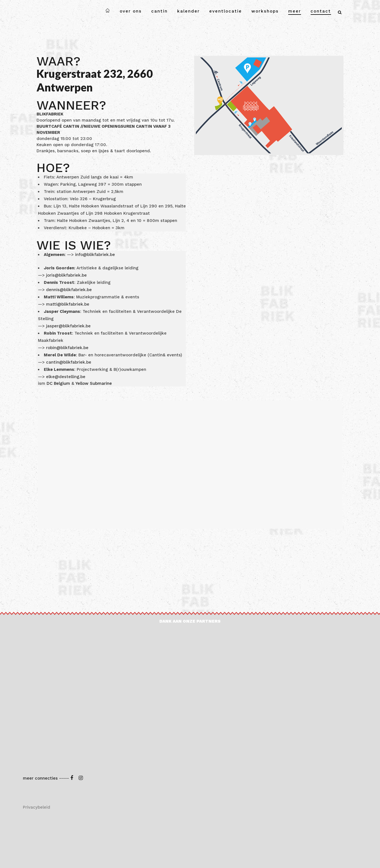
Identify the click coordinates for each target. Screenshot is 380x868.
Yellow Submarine (94, 383)
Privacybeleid (37, 807)
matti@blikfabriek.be (68, 304)
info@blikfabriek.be (95, 255)
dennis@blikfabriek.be (69, 290)
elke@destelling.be (66, 377)
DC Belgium (58, 383)
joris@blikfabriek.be (66, 275)
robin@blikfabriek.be (67, 348)
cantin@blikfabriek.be (69, 362)
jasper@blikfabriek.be (69, 326)
